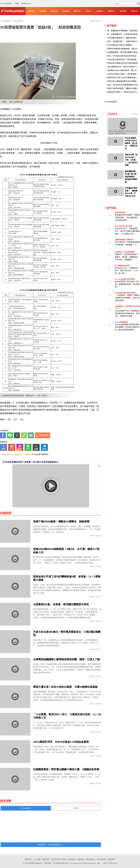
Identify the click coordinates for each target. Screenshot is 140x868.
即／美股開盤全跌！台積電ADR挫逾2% (124, 34)
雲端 (22, 419)
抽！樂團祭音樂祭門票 (122, 266)
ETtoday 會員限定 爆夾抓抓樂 (125, 279)
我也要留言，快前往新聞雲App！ (51, 845)
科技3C (88, 11)
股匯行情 (77, 11)
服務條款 (81, 859)
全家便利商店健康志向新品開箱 (125, 293)
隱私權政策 (91, 859)
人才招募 (37, 859)
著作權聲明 (101, 859)
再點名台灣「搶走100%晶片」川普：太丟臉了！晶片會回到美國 (131, 160)
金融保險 (66, 11)
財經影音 (100, 11)
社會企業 (134, 11)
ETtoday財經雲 (111, 102)
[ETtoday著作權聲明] (40, 454)
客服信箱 (72, 859)
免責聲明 (111, 859)
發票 (9, 419)
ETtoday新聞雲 (6, 1)
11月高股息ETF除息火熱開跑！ (120, 45)
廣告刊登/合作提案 (59, 859)
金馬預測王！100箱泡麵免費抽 (125, 252)
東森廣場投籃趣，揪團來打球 (124, 240)
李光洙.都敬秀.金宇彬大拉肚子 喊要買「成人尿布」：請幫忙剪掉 (131, 143)
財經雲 (13, 11)
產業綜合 (111, 11)
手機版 (17, 1)
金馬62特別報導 (120, 212)
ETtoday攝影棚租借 (121, 322)
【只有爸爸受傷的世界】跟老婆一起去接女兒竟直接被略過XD (30, 462)
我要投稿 (28, 859)
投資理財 (31, 11)
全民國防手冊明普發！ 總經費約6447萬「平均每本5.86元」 (131, 192)
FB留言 (76, 808)
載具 (16, 419)
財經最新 (43, 11)
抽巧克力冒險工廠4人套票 (123, 226)
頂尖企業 (54, 11)
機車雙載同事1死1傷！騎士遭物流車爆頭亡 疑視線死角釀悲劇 (131, 177)
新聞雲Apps (26, 1)
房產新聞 (123, 11)
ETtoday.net (75, 863)
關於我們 (46, 859)
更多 (135, 114)
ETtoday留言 (26, 808)
